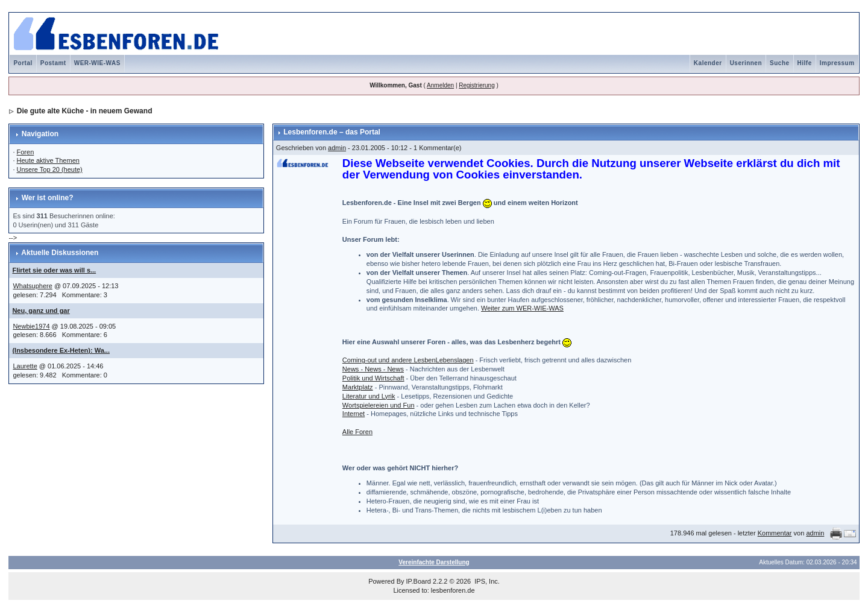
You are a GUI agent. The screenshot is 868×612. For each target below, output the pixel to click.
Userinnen (746, 63)
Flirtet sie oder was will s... (54, 270)
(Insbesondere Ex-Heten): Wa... (61, 350)
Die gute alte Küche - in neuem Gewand (85, 111)
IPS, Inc (486, 581)
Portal (23, 63)
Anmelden (440, 85)
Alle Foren (357, 432)
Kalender (708, 63)
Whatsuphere (32, 286)
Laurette (25, 366)
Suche (780, 63)
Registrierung (476, 85)
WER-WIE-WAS (97, 63)
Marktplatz (358, 387)
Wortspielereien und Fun (379, 405)
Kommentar (775, 533)
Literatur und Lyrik (369, 396)
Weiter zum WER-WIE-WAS (522, 308)
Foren (26, 152)
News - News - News (373, 369)
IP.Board (419, 581)
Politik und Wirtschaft (373, 378)
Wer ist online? (48, 198)
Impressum (837, 63)
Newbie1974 (31, 326)
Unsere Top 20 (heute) (50, 169)
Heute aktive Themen (48, 160)
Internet (354, 414)
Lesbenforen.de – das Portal (332, 132)
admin (337, 148)
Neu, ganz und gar (41, 311)
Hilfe (805, 63)
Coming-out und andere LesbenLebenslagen (408, 360)
